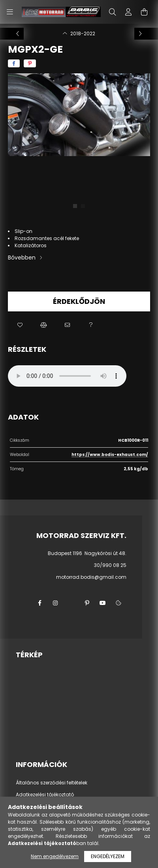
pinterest (87, 603)
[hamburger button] (10, 12)
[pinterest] (30, 63)
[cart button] (144, 12)
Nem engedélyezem (55, 856)
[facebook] (14, 63)
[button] (20, 325)
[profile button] (128, 12)
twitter (71, 603)
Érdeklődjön (79, 301)
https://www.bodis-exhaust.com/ (110, 455)
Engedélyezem (108, 856)
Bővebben (22, 258)
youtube (103, 603)
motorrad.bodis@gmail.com (91, 577)
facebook (39, 603)
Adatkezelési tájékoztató (45, 795)
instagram (55, 603)
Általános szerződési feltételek (52, 783)
